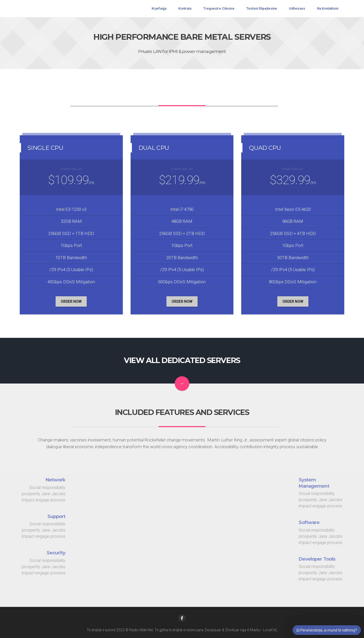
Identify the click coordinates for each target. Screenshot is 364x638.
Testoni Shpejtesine (262, 8)
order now (71, 301)
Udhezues (297, 8)
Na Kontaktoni (328, 8)
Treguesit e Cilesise (219, 8)
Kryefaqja (159, 8)
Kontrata (185, 8)
